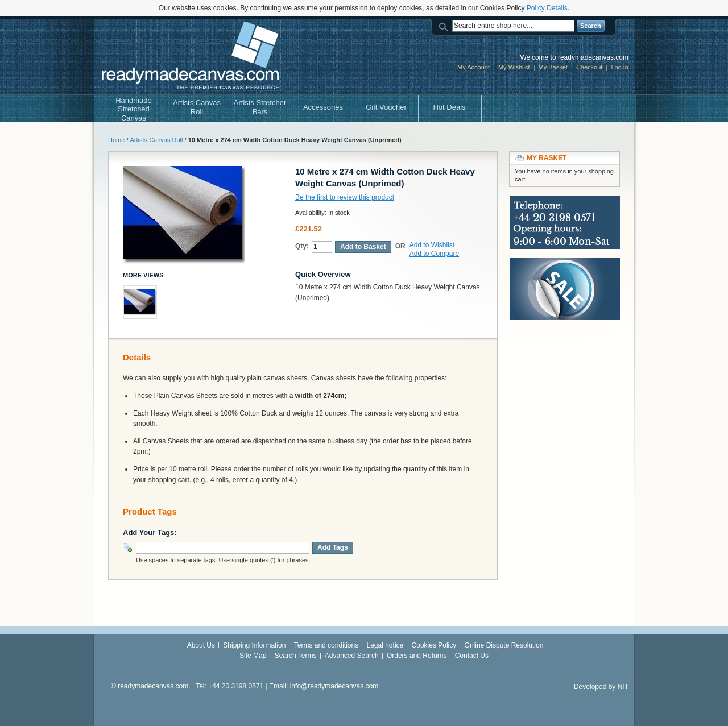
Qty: (302, 246)
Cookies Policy (434, 645)
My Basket (553, 67)
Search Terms (296, 656)
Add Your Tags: (150, 532)
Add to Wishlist (432, 245)
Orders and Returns (417, 656)
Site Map (253, 656)
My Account (473, 67)
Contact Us (472, 656)
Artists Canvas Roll (157, 140)
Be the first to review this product (345, 197)
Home (116, 140)
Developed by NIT (601, 687)
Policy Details (547, 8)
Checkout (589, 67)
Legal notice (385, 645)
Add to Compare (434, 254)
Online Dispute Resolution (504, 645)
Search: (445, 26)
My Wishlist (514, 67)
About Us (201, 645)
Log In (620, 67)
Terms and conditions (326, 645)
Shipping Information (254, 645)
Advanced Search (352, 656)
